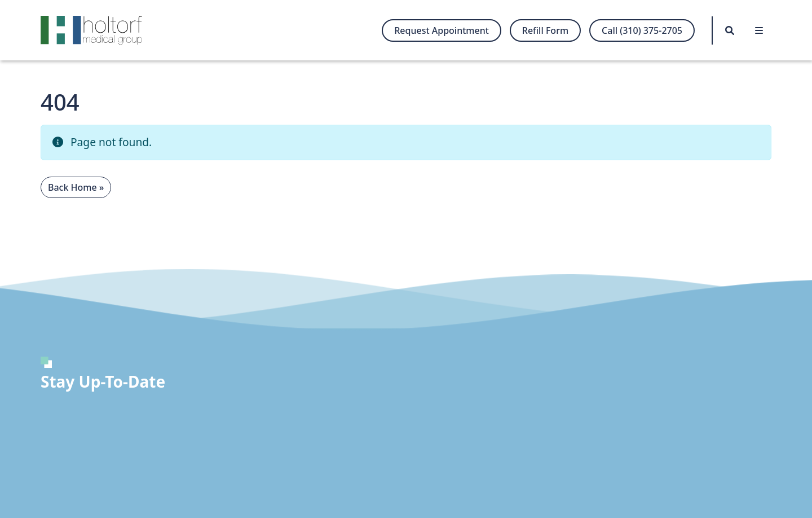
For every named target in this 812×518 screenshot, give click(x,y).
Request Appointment (442, 30)
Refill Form (545, 30)
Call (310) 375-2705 (642, 30)
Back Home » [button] (76, 187)
